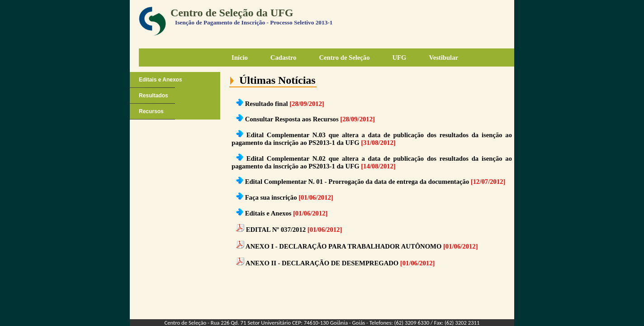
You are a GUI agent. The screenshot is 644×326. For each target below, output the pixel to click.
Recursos (151, 111)
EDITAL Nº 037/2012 (276, 230)
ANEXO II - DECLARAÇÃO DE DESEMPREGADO (322, 263)
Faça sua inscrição (271, 197)
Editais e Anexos (161, 80)
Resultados (154, 96)
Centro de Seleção (344, 58)
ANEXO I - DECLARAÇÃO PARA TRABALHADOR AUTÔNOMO (343, 246)
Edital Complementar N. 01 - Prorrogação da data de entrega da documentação (357, 182)
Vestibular (443, 58)
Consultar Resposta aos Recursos (292, 119)
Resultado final (267, 104)
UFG (399, 58)
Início (240, 58)
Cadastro (284, 58)
